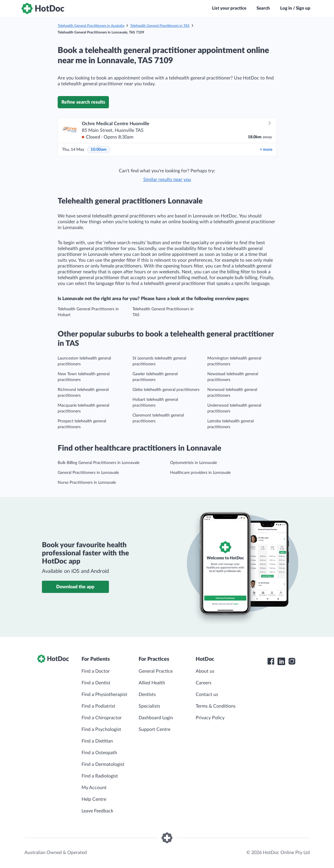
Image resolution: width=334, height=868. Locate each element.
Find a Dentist (96, 683)
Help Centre (94, 799)
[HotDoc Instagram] (292, 661)
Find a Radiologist (100, 776)
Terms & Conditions (216, 706)
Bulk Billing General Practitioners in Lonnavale (99, 463)
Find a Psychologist (101, 729)
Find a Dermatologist (103, 764)
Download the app (75, 587)
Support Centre (154, 729)
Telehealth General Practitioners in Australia (91, 26)
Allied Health (152, 683)
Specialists (149, 706)
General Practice (156, 671)
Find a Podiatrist (98, 706)
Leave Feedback (97, 811)
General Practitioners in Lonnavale (88, 473)
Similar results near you (167, 180)
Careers (204, 683)
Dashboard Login (156, 718)
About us (205, 671)
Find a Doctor (96, 671)
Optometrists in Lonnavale (193, 463)
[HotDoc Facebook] (271, 661)
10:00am (99, 150)
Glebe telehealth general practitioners (166, 390)
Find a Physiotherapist (104, 695)
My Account (94, 788)
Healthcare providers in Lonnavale (200, 473)
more (266, 150)
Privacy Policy (210, 718)
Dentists (147, 695)
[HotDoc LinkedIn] (281, 661)
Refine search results (83, 102)
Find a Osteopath (99, 753)
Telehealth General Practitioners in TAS (160, 26)
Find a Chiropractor (102, 718)
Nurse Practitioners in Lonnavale (87, 483)
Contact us (207, 695)
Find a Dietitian (97, 741)
